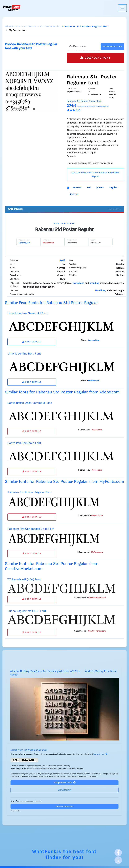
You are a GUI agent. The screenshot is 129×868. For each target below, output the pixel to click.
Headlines (100, 291)
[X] (118, 860)
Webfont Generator (65, 806)
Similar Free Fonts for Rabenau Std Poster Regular (52, 303)
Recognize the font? (65, 783)
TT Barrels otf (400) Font (24, 580)
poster (100, 188)
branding (94, 283)
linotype (74, 194)
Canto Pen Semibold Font (24, 443)
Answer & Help (100, 754)
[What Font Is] (12, 8)
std (89, 188)
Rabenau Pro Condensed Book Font (31, 529)
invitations (78, 283)
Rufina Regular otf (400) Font (27, 611)
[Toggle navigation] (122, 8)
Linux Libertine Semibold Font (27, 313)
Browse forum (65, 790)
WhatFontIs (13, 27)
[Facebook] (118, 853)
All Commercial (50, 27)
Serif (62, 261)
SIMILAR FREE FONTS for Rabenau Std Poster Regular (95, 175)
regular (113, 188)
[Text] (83, 46)
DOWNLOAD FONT (95, 58)
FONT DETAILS (32, 342)
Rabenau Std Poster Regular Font (29, 492)
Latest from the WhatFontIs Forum (29, 750)
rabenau (77, 188)
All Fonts (30, 27)
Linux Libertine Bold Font (24, 354)
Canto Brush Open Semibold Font (30, 403)
